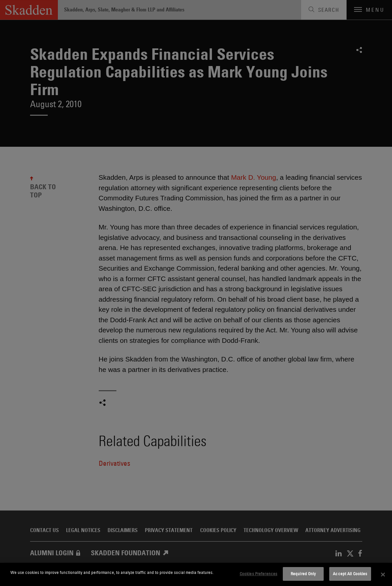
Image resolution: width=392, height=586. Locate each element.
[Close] (383, 575)
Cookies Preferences (258, 574)
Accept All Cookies (350, 574)
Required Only (303, 574)
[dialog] (196, 574)
